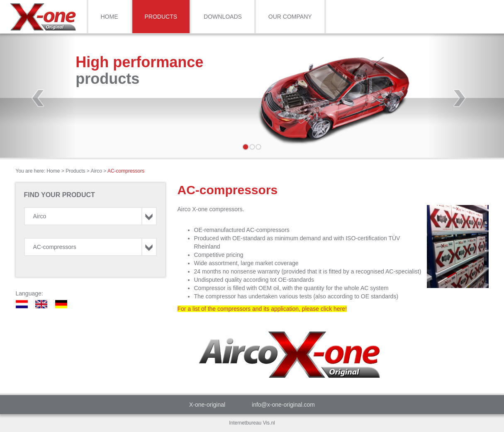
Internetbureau (245, 423)
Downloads (223, 17)
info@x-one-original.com (283, 405)
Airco (96, 171)
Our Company (290, 17)
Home (110, 17)
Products (161, 17)
